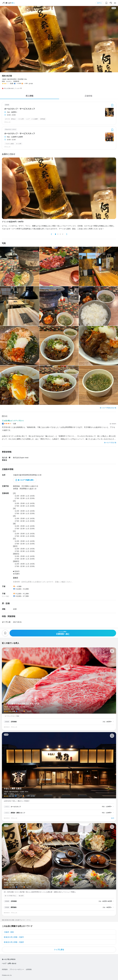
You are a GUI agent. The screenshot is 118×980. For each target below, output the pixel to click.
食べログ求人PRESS (9, 959)
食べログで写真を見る (107, 408)
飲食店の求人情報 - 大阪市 (14, 937)
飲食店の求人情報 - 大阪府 (14, 942)
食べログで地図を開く (26, 480)
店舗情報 (88, 96)
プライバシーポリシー (17, 969)
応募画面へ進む (63, 633)
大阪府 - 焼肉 (9, 932)
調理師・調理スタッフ (18, 813)
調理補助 (14, 907)
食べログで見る (109, 443)
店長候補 (14, 722)
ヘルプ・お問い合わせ (9, 963)
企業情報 (29, 969)
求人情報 (30, 96)
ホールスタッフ (16, 807)
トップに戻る (59, 950)
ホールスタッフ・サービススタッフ (20, 109)
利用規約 (5, 969)
